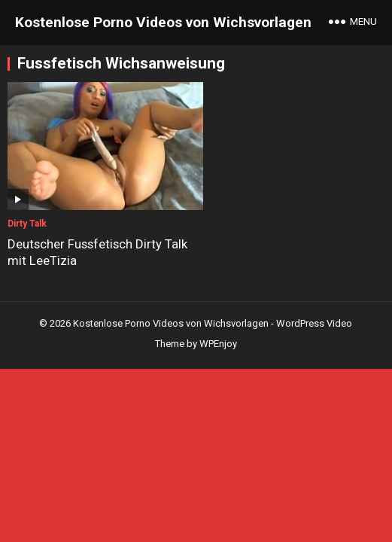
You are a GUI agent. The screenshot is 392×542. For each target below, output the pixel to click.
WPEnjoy (218, 336)
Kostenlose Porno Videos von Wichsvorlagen (163, 22)
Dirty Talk (27, 216)
